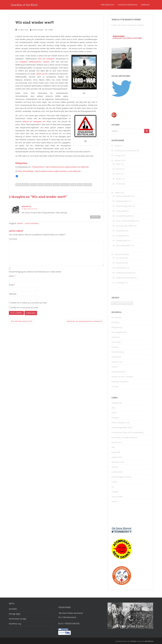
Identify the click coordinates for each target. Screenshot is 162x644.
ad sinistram (117, 317)
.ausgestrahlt (117, 403)
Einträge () (15, 614)
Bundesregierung (22, 185)
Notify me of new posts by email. (25, 308)
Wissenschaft (120, 254)
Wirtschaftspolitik (123, 245)
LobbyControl (117, 472)
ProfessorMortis (38, 167)
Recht (80, 185)
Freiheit (34, 185)
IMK (113, 447)
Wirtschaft (88, 185)
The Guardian (117, 497)
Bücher (119, 169)
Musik (118, 179)
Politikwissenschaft (124, 273)
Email (12, 285)
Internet (48, 185)
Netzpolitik (65, 185)
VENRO (114, 502)
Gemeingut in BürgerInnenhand (124, 437)
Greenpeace (116, 442)
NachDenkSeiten (118, 372)
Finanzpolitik (121, 211)
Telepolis (115, 492)
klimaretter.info (118, 462)
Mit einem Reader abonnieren (71, 613)
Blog (117, 146)
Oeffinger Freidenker (120, 382)
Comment (13, 239)
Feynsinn (115, 347)
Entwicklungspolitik (124, 206)
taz (113, 487)
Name (12, 276)
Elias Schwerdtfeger (26, 171)
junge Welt (116, 452)
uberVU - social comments (28, 223)
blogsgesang (117, 327)
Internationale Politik (124, 226)
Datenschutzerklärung (128, 5)
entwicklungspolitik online (122, 427)
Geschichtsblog (118, 352)
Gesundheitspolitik (123, 216)
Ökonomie (120, 263)
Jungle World (117, 457)
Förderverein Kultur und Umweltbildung (127, 432)
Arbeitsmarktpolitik (124, 196)
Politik (50, 30)
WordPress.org (15, 624)
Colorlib (133, 641)
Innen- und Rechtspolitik (126, 221)
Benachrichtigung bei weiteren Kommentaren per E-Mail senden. (35, 272)
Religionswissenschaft (125, 278)
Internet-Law (117, 362)
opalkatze (26, 207)
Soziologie (120, 283)
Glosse (41, 185)
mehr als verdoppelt (46, 59)
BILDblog (115, 322)
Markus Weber (38, 30)
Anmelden (13, 609)
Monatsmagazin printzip (121, 477)
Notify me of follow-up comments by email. (29, 303)
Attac (114, 408)
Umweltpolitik (121, 241)
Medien (56, 185)
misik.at (115, 367)
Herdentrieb (116, 357)
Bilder (118, 164)
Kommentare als (18, 619)
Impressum (145, 5)
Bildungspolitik (122, 201)
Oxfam (114, 482)
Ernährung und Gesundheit (125, 151)
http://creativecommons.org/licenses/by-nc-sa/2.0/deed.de (58, 171)
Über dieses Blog (108, 5)
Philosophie (121, 268)
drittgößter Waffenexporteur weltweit (34, 62)
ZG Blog (115, 386)
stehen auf (40, 74)
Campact (115, 418)
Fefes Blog (116, 342)
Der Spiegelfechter (119, 332)
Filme (118, 174)
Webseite (13, 294)
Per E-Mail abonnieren (67, 617)
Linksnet (115, 467)
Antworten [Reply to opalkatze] (95, 217)
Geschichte (120, 258)
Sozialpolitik (121, 236)
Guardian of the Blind (24, 5)
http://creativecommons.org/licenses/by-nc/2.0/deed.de (67, 167)
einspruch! (116, 337)
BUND (114, 413)
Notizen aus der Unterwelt (122, 377)
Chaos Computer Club (120, 423)
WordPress (149, 641)
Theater (119, 184)
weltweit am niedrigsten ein (34, 122)
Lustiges (118, 155)
